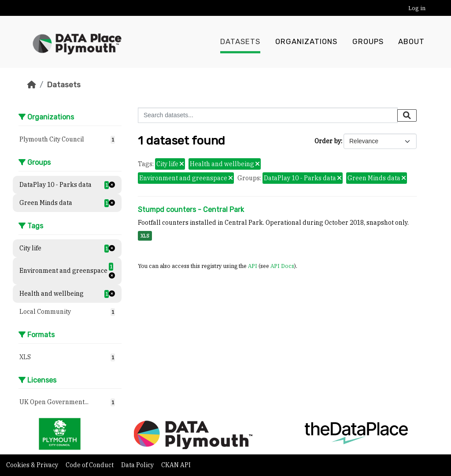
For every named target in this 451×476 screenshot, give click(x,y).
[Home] (32, 85)
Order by (328, 141)
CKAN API (176, 465)
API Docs (282, 266)
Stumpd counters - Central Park (191, 210)
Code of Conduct (90, 465)
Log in (417, 8)
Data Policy (138, 465)
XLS (145, 236)
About (411, 42)
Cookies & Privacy (33, 465)
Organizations (306, 42)
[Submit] (407, 115)
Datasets (240, 42)
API (253, 266)
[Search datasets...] (268, 115)
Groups (368, 42)
